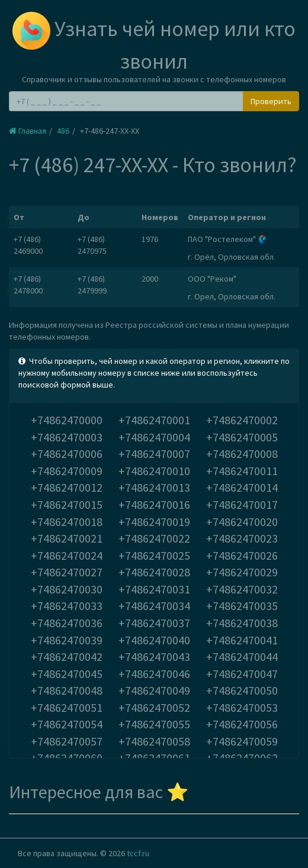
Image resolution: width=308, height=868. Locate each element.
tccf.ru (138, 853)
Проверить (271, 101)
